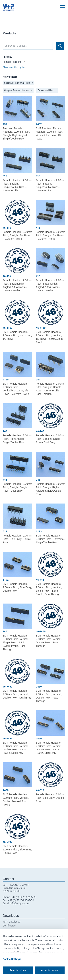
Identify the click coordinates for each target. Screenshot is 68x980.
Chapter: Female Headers (18, 90)
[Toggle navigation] (63, 7)
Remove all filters (46, 90)
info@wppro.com (20, 903)
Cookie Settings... (13, 959)
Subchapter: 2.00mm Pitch (18, 83)
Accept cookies (50, 970)
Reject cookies (18, 970)
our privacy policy (53, 952)
